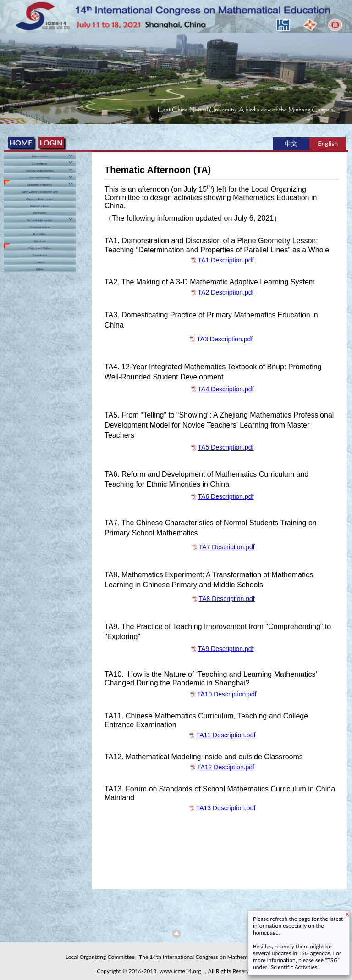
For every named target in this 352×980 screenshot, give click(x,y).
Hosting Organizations (40, 170)
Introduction (40, 156)
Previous (9, 74)
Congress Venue (39, 227)
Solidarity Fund (40, 206)
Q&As (40, 269)
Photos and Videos (40, 248)
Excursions (40, 213)
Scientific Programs (40, 185)
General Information (40, 220)
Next (343, 74)
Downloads (40, 255)
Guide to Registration (40, 199)
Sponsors (40, 241)
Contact (40, 262)
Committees (40, 164)
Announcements (40, 177)
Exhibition (40, 234)
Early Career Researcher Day (40, 192)
